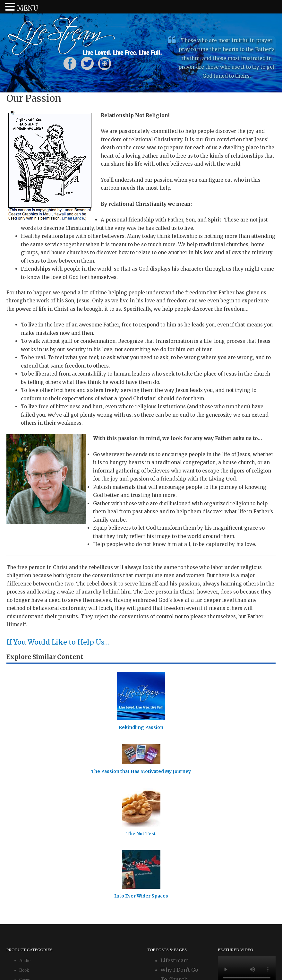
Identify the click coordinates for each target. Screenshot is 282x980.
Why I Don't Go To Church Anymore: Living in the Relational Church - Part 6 (182, 821)
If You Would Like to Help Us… (66, 642)
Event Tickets (32, 832)
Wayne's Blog (178, 850)
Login (116, 962)
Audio (25, 793)
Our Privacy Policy (151, 962)
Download (29, 822)
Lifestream (175, 793)
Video (25, 851)
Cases (25, 812)
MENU (27, 8)
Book (24, 803)
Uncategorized (32, 841)
